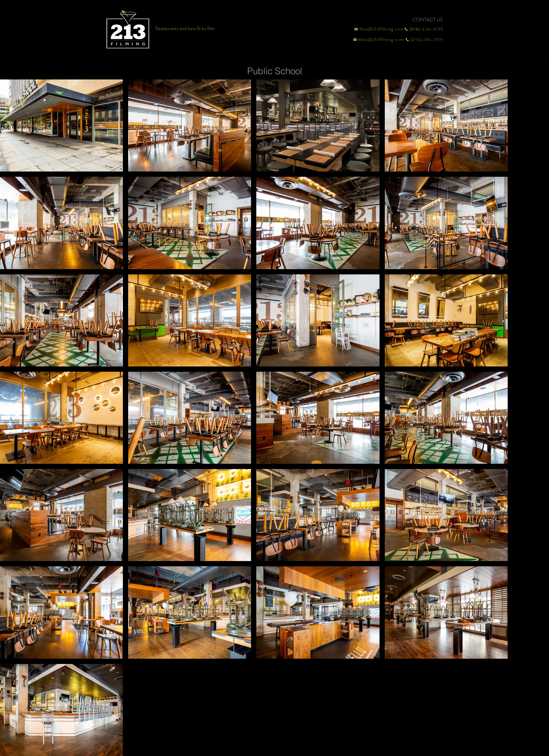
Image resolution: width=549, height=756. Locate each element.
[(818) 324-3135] (424, 29)
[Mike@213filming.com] (377, 40)
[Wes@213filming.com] (378, 29)
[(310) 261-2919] (424, 40)
